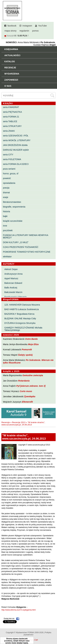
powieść (7, 178)
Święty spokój (25, 355)
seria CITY (8, 155)
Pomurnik (27, 350)
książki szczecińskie (13, 221)
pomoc (35, 31)
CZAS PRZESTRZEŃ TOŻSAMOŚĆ (21, 247)
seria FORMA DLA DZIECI (16, 164)
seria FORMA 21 (11, 117)
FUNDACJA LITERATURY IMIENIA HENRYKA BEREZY (25, 236)
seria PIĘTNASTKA (12, 112)
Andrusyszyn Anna (13, 274)
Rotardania (24, 381)
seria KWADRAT (11, 107)
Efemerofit (27, 402)
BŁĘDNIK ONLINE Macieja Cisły (20, 318)
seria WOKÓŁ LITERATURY (17, 140)
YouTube (42, 26)
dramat (6, 192)
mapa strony (10, 31)
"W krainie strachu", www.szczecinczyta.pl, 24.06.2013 (23, 424)
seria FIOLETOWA (12, 159)
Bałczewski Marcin (13, 292)
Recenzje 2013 (19, 422)
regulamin (24, 31)
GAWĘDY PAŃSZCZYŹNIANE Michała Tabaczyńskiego (23, 329)
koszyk (10, 36)
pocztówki (8, 230)
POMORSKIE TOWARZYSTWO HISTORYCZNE (27, 252)
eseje (5, 197)
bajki (5, 216)
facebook (12, 26)
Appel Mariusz (11, 278)
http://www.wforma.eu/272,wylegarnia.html (18, 610)
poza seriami (9, 169)
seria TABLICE (10, 121)
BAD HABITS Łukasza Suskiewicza (22, 309)
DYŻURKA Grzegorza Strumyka (20, 323)
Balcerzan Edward (13, 283)
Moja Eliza (33, 344)
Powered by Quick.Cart (28, 640)
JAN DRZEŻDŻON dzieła (15, 145)
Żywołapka (30, 396)
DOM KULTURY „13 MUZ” (16, 242)
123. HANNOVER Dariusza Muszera (22, 305)
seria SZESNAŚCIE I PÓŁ (16, 136)
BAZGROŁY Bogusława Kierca (19, 314)
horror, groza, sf (11, 174)
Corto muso (26, 391)
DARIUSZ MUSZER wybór (16, 150)
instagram (27, 26)
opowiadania (9, 183)
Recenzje (6, 422)
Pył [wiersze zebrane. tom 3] (31, 386)
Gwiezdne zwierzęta (33, 375)
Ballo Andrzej (11, 288)
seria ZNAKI (9, 131)
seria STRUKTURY (12, 126)
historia (6, 211)
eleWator (7, 257)
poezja (6, 188)
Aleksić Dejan (11, 269)
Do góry (54, 633)
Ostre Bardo (31, 339)
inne (5, 226)
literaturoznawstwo (12, 202)
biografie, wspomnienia (14, 207)
